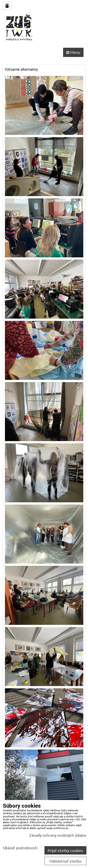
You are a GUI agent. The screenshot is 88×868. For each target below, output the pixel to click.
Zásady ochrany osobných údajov (58, 835)
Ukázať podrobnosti (20, 848)
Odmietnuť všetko (65, 861)
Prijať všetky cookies (65, 850)
